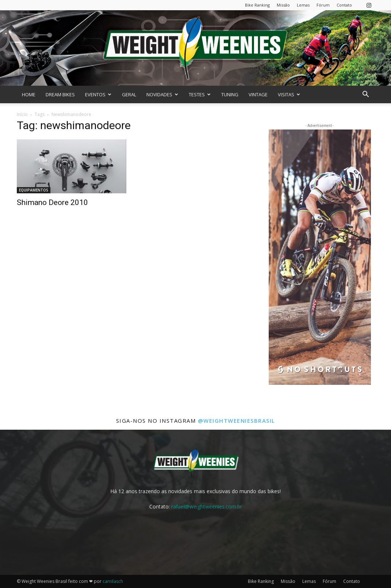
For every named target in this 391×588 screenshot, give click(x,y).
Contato (344, 5)
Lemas (303, 5)
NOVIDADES (162, 94)
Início (22, 114)
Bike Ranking (257, 5)
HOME (29, 94)
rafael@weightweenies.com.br (207, 506)
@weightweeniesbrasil (237, 421)
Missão (283, 5)
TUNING (230, 94)
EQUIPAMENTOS (34, 190)
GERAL (129, 94)
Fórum (323, 5)
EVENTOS (98, 94)
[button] (366, 95)
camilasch (113, 581)
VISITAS (289, 94)
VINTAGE (258, 94)
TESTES (200, 94)
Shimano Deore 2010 (52, 202)
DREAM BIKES (60, 94)
